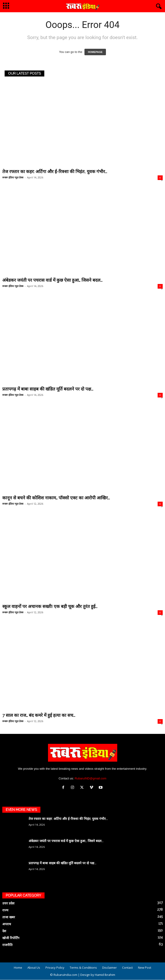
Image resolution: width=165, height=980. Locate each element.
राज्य (5, 910)
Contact (127, 968)
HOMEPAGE (95, 52)
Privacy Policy (55, 968)
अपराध (7, 924)
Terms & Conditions (83, 968)
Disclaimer (109, 968)
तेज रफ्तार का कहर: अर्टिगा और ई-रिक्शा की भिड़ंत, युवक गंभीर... (55, 171)
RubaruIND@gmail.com (90, 778)
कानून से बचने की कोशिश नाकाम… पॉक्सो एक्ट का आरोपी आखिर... (56, 498)
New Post (145, 968)
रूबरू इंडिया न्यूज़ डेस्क (13, 177)
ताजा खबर (9, 917)
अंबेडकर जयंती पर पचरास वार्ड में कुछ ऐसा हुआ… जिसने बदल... (52, 280)
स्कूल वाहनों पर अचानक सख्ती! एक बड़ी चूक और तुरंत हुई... (50, 606)
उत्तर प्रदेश (8, 903)
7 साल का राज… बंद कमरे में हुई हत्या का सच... (39, 715)
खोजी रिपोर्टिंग (11, 938)
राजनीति (7, 945)
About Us (34, 968)
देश (4, 931)
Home (18, 968)
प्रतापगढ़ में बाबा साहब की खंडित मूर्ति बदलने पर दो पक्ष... (48, 389)
